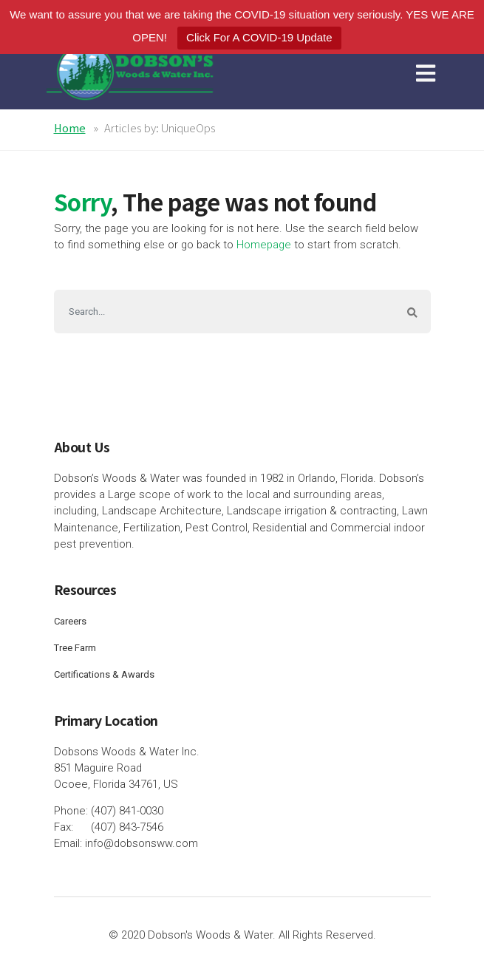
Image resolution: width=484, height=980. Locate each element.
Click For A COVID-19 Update (259, 37)
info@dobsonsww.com (142, 843)
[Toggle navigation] (429, 72)
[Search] (224, 312)
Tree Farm (75, 648)
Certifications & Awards (104, 674)
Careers (70, 621)
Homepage (264, 245)
